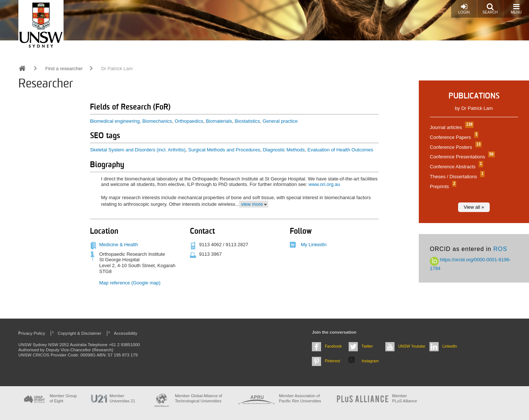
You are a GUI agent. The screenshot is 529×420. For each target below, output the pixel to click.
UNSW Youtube (412, 346)
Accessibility (126, 333)
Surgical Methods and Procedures (224, 150)
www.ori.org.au (324, 184)
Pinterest (332, 361)
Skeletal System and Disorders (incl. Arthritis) (138, 150)
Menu (516, 9)
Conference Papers (453, 137)
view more (252, 204)
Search (490, 9)
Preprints (442, 186)
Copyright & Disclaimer (80, 333)
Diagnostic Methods (284, 150)
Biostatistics (247, 121)
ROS (500, 249)
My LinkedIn (314, 245)
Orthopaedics (189, 121)
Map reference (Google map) (130, 283)
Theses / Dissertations (456, 177)
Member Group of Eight (63, 398)
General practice (280, 121)
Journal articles (451, 127)
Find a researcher (64, 69)
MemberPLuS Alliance (404, 398)
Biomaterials (219, 121)
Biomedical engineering (115, 121)
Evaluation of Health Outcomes (340, 150)
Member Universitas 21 (122, 398)
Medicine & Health (119, 245)
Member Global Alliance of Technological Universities (198, 398)
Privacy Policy (32, 333)
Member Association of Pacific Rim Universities (300, 398)
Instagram (370, 361)
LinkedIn (450, 346)
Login (464, 9)
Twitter (367, 346)
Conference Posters (455, 147)
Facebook (333, 346)
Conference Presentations (461, 157)
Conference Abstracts (456, 167)
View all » (474, 207)
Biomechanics (157, 121)
